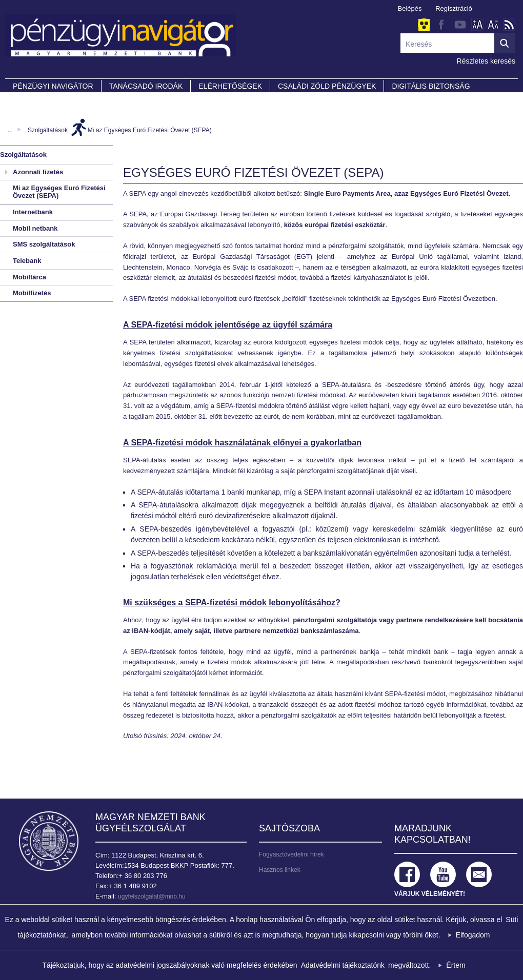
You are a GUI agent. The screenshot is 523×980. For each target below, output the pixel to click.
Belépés (410, 8)
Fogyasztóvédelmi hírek (291, 854)
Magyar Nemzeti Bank (49, 841)
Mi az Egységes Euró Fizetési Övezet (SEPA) (150, 130)
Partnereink (38, 100)
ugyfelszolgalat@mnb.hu (152, 896)
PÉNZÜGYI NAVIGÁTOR (53, 86)
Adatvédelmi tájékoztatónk (343, 965)
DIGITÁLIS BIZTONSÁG (431, 86)
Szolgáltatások (48, 130)
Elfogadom (473, 935)
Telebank (27, 261)
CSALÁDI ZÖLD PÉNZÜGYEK (327, 86)
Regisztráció (454, 8)
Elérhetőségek (230, 86)
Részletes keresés (486, 61)
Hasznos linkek (280, 870)
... (10, 130)
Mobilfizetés (32, 293)
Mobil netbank (35, 228)
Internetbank (33, 212)
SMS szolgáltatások (44, 244)
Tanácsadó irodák (146, 86)
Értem (456, 965)
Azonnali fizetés (38, 172)
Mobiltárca (29, 277)
